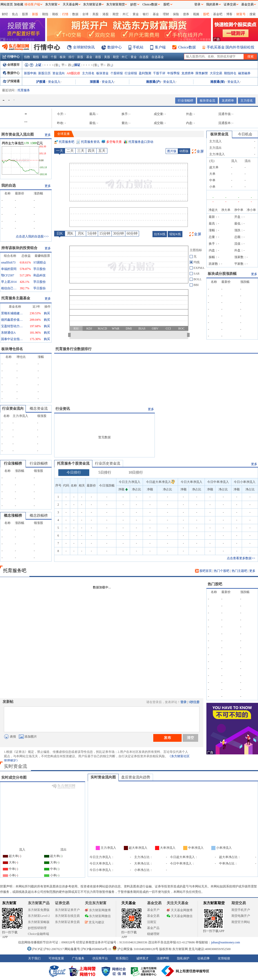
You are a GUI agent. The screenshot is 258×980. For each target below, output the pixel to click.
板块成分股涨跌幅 (222, 274)
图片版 (172, 151)
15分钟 (105, 233)
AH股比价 (73, 73)
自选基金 (158, 57)
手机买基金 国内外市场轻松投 (231, 47)
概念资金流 (39, 409)
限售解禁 (202, 73)
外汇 (126, 14)
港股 (106, 14)
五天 (102, 151)
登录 (183, 702)
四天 (91, 151)
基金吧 (218, 14)
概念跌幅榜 (39, 516)
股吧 (206, 14)
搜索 (253, 14)
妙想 (133, 4)
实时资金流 (15, 766)
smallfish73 (8, 262)
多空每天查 (114, 142)
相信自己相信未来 (9, 288)
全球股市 (11, 65)
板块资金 (102, 73)
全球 (85, 14)
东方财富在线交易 (67, 916)
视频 (196, 14)
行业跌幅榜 (39, 463)
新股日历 (44, 73)
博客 (229, 14)
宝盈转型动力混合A (13, 326)
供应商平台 (100, 958)
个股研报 (117, 73)
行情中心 (11, 57)
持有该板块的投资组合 (19, 248)
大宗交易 (216, 73)
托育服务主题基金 (16, 298)
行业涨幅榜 (186, 101)
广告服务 (78, 958)
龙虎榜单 (188, 73)
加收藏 (19, 4)
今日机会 (245, 134)
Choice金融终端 (38, 934)
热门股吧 (215, 584)
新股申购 (30, 73)
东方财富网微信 (98, 916)
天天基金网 (70, 4)
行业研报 (131, 73)
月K (81, 233)
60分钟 (132, 233)
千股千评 (159, 73)
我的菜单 (212, 4)
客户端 (160, 47)
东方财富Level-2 (39, 916)
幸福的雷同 (9, 269)
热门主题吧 (239, 571)
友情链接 (224, 958)
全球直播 (63, 134)
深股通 (94, 82)
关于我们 (34, 958)
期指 (45, 14)
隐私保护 (183, 958)
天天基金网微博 (180, 910)
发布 (167, 738)
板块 (63, 57)
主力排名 (88, 73)
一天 (60, 151)
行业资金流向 (13, 409)
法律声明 (163, 958)
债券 (186, 14)
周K (70, 233)
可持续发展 (56, 958)
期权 (55, 14)
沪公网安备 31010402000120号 (135, 949)
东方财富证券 (92, 4)
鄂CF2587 (8, 275)
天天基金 (128, 903)
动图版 (184, 151)
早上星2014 (9, 282)
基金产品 (153, 928)
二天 (70, 151)
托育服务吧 (67, 142)
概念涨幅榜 (13, 516)
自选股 (144, 57)
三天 (81, 151)
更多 (48, 135)
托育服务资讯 (90, 142)
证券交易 (230, 4)
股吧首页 (203, 571)
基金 (156, 14)
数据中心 (115, 47)
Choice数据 (187, 47)
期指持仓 (230, 73)
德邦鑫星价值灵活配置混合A (13, 320)
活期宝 (152, 922)
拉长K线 (160, 234)
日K (60, 233)
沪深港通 (11, 81)
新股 (35, 14)
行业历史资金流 (108, 463)
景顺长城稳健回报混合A (13, 313)
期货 (116, 14)
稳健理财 (153, 934)
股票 (25, 14)
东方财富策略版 (39, 922)
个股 (54, 57)
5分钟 (92, 233)
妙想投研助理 (37, 928)
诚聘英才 (142, 958)
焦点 (15, 14)
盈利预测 (145, 73)
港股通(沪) (153, 82)
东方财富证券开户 (67, 910)
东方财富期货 (214, 903)
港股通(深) (217, 82)
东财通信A (8, 333)
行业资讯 (63, 409)
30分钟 (118, 233)
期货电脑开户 (241, 916)
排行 (71, 57)
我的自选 (9, 186)
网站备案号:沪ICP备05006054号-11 (88, 949)
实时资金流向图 (103, 777)
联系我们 (122, 958)
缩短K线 (175, 234)
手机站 (138, 47)
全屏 (200, 151)
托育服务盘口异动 (141, 142)
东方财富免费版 (39, 910)
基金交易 (153, 916)
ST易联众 (40, 262)
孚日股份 (39, 269)
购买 (47, 313)
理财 (166, 14)
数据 (75, 14)
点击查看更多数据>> (241, 558)
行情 (65, 14)
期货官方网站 (241, 922)
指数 (27, 57)
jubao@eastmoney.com (225, 942)
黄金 (136, 14)
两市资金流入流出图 (18, 134)
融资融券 (244, 73)
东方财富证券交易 (67, 922)
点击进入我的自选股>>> (32, 236)
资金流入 (54, 82)
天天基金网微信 (180, 916)
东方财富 (9, 903)
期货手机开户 (241, 910)
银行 (146, 14)
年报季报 (173, 73)
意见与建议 (95, 922)
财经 (5, 14)
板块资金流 (207, 101)
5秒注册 (194, 702)
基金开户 (153, 910)
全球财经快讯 (84, 47)
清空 (190, 738)
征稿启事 (204, 958)
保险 (176, 14)
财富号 (241, 14)
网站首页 (7, 4)
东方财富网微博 (98, 910)
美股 (95, 14)
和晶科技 (39, 275)
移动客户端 (32, 4)
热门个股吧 (222, 571)
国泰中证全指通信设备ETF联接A (13, 339)
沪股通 (41, 82)
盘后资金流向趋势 (136, 777)
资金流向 (59, 73)
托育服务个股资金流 (73, 463)
